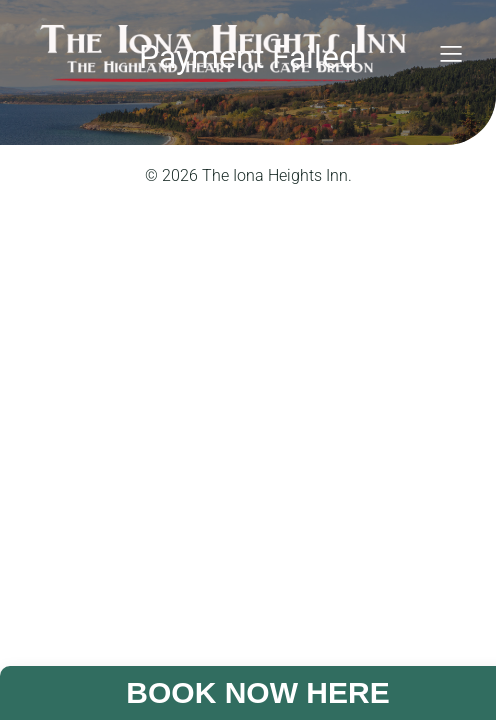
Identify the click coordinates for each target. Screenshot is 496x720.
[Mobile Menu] (451, 53)
